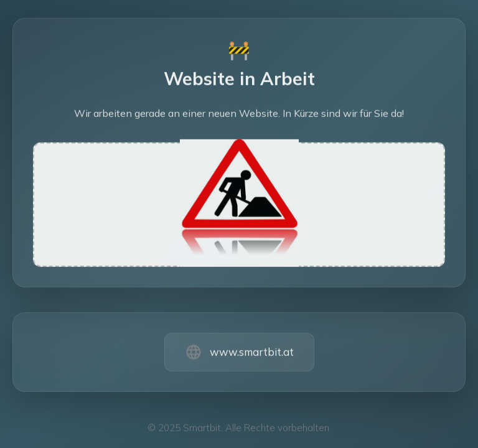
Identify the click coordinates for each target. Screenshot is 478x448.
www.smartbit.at (252, 354)
